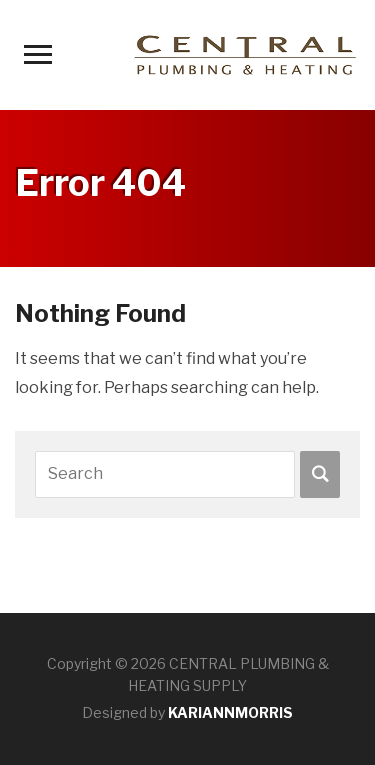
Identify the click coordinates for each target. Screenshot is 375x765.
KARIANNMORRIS (230, 712)
